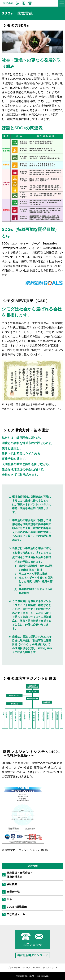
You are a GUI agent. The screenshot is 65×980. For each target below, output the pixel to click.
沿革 (9, 899)
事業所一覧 (13, 892)
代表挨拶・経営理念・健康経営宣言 (20, 875)
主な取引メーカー (17, 914)
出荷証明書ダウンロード (33, 955)
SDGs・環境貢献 (17, 907)
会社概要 (12, 884)
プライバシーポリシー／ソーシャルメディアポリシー (33, 968)
